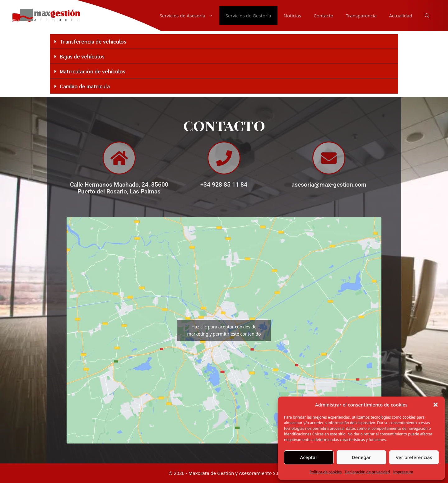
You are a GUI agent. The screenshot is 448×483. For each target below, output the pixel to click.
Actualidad (401, 16)
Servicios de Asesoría (189, 16)
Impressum (403, 472)
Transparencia (361, 16)
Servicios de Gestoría (248, 16)
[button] (436, 405)
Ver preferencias (414, 457)
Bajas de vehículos (82, 56)
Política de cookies (326, 472)
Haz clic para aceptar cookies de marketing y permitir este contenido (224, 330)
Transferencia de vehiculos (93, 41)
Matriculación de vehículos (93, 71)
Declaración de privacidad (367, 472)
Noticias (292, 16)
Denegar (361, 457)
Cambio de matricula (85, 86)
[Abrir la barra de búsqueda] (427, 16)
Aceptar (309, 457)
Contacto (323, 16)
